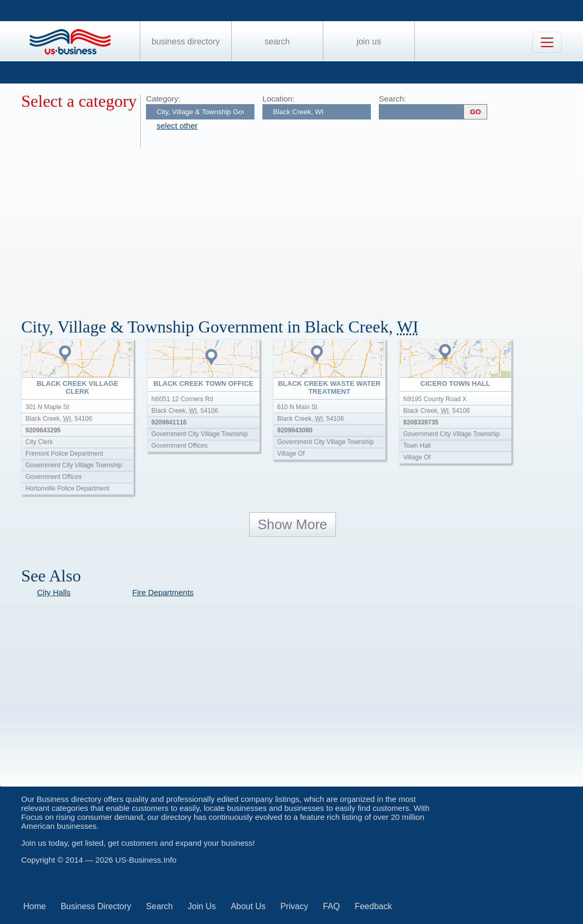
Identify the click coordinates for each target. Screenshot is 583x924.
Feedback (373, 906)
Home (35, 906)
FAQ (331, 906)
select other (177, 126)
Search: (393, 99)
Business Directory (186, 41)
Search (277, 41)
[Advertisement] (302, 226)
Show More (293, 524)
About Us (248, 906)
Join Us (369, 41)
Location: (279, 99)
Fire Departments (163, 592)
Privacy (294, 906)
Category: (163, 99)
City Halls (54, 592)
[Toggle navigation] (547, 42)
